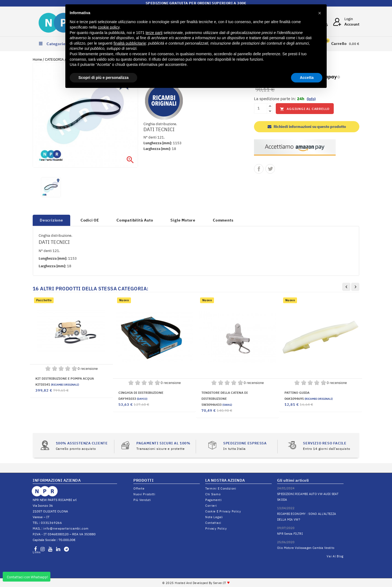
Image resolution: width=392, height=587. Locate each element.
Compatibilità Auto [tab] (135, 220)
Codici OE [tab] (90, 220)
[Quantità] (261, 108)
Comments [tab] (223, 220)
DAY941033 (133, 399)
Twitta (270, 169)
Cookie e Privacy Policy (223, 511)
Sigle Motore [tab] (183, 220)
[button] (320, 13)
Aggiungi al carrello (305, 109)
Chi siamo (213, 494)
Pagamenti (213, 500)
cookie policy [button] (109, 27)
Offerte (139, 488)
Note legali (214, 517)
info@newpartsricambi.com (66, 528)
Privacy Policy (216, 528)
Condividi (259, 169)
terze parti (154, 33)
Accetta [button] (307, 78)
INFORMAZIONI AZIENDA (57, 480)
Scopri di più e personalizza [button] (103, 78)
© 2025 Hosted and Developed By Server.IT (196, 583)
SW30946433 (217, 405)
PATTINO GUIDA (297, 393)
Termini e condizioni (221, 488)
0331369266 (51, 523)
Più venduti (142, 500)
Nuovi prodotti (144, 494)
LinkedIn (36, 552)
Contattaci (213, 523)
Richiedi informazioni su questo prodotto (307, 127)
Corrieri (211, 506)
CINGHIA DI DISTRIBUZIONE (141, 393)
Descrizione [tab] (51, 220)
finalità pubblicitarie (130, 43)
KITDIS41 (57, 384)
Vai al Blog (335, 556)
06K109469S (309, 399)
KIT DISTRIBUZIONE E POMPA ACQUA (65, 378)
